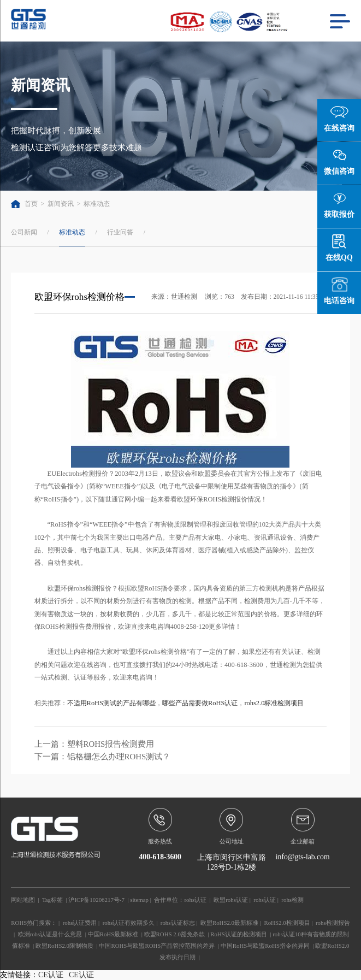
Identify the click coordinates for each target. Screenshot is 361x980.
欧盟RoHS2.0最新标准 (229, 923)
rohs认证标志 (178, 923)
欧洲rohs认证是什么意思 (50, 934)
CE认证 (51, 975)
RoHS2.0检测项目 (287, 923)
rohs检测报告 (333, 923)
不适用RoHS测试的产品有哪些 (111, 703)
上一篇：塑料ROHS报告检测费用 (94, 744)
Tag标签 (52, 900)
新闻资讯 (61, 204)
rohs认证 (195, 900)
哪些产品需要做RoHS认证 (200, 703)
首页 (24, 204)
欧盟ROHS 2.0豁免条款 (174, 934)
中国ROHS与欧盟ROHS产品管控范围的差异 (157, 946)
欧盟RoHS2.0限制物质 (64, 946)
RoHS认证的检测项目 (239, 934)
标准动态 (97, 204)
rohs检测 (292, 900)
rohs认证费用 (80, 923)
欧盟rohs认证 (231, 900)
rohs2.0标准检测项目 (274, 703)
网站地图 (23, 900)
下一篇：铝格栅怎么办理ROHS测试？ (103, 757)
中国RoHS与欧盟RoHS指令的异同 (265, 946)
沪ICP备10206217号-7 (96, 900)
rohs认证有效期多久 (129, 923)
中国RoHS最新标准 (113, 934)
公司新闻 (24, 232)
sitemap (139, 900)
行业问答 (120, 232)
